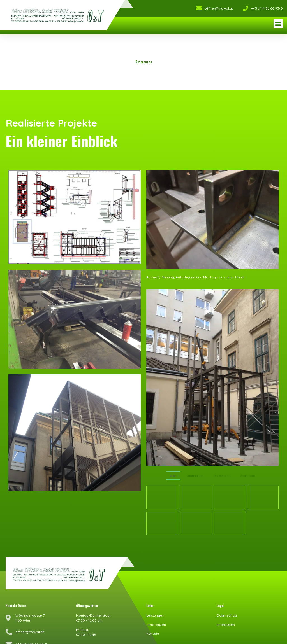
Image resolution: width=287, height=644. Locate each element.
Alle (173, 476)
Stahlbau (248, 476)
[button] (278, 24)
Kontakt (153, 632)
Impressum (226, 623)
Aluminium (195, 476)
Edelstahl (222, 476)
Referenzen (156, 623)
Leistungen (155, 614)
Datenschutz (227, 614)
